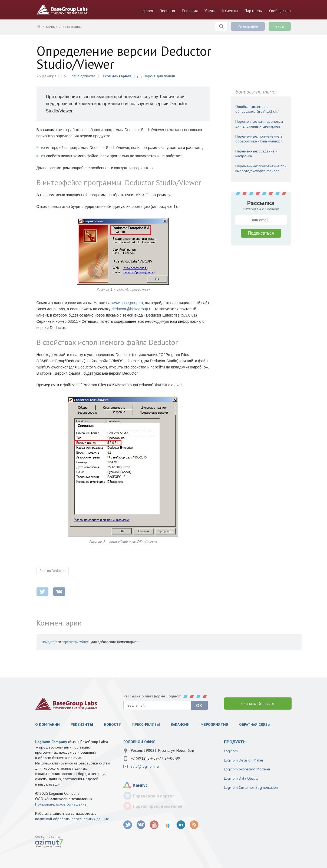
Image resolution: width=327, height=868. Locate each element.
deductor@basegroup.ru (132, 309)
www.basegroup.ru (127, 303)
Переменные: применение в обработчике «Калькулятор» (259, 139)
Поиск (221, 26)
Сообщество (280, 11)
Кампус (52, 27)
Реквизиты (82, 724)
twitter (42, 592)
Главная (39, 26)
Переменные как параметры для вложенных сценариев (259, 124)
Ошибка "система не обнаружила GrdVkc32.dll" (257, 109)
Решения (190, 11)
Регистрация (248, 26)
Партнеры (253, 11)
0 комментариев (116, 76)
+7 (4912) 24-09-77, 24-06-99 (156, 758)
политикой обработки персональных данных (72, 819)
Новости (113, 724)
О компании (47, 724)
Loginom (146, 11)
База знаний (72, 27)
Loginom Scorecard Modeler (247, 769)
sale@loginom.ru (145, 766)
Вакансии (180, 724)
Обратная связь (254, 724)
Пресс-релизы (146, 724)
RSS (194, 825)
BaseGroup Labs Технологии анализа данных (62, 9)
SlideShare (168, 825)
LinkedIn (181, 825)
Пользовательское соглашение (61, 804)
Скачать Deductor (258, 703)
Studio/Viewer (84, 76)
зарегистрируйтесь (76, 642)
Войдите (48, 642)
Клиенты (230, 11)
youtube (154, 825)
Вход (280, 26)
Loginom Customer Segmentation (251, 787)
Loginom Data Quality (241, 778)
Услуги (210, 11)
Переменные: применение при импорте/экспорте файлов (261, 168)
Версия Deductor (53, 571)
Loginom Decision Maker (244, 760)
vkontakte (59, 592)
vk (141, 825)
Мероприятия (214, 724)
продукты (235, 742)
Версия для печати (159, 76)
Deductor (168, 11)
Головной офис (139, 742)
